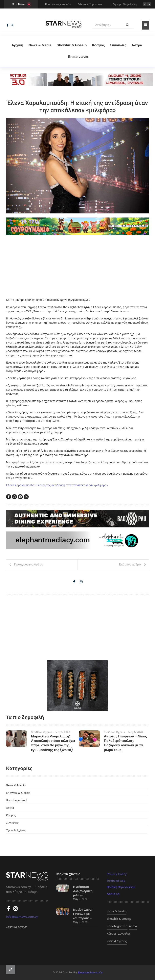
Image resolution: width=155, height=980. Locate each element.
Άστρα (137, 45)
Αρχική (17, 45)
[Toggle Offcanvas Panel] (146, 25)
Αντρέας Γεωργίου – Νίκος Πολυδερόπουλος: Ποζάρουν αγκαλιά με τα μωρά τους (125, 740)
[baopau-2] (77, 686)
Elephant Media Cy (90, 972)
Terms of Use (116, 881)
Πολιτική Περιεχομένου (121, 887)
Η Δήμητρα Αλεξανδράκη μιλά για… (84, 890)
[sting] (77, 85)
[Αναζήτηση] (107, 25)
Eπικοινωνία (78, 57)
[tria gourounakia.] (77, 226)
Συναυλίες (118, 45)
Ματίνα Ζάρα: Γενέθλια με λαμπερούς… (81, 913)
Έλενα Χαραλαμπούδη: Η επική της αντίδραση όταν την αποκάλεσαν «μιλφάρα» (57, 485)
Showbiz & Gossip (72, 45)
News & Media (40, 45)
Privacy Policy (117, 874)
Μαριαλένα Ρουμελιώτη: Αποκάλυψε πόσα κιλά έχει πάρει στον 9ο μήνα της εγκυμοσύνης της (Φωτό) (50, 742)
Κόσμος (98, 45)
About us (113, 894)
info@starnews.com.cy (22, 915)
